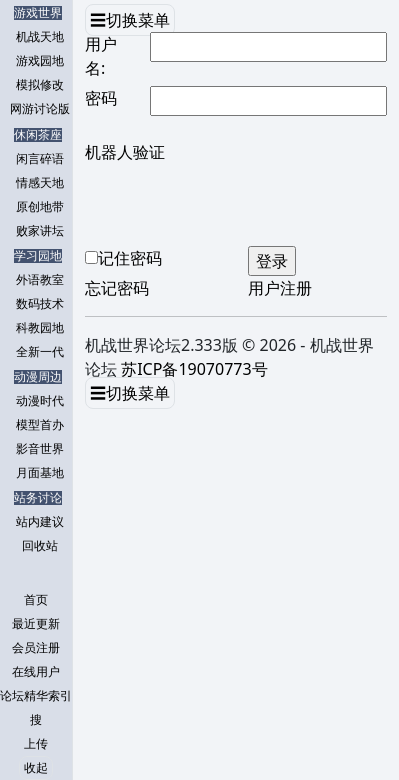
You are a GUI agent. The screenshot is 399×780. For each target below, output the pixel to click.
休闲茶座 (38, 135)
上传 (36, 744)
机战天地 (40, 37)
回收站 (40, 546)
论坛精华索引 (36, 696)
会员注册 (36, 648)
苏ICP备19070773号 (194, 369)
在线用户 (36, 672)
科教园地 (40, 328)
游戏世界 (38, 13)
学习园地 (38, 256)
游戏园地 (40, 61)
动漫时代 (40, 401)
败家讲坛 (40, 231)
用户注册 (280, 288)
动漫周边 (38, 377)
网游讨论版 (40, 109)
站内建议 (40, 522)
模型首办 (40, 425)
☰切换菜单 (130, 20)
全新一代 (40, 352)
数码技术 (40, 304)
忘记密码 (117, 288)
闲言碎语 (40, 159)
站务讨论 (38, 498)
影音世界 (40, 449)
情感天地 (40, 183)
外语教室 (40, 280)
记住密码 (130, 258)
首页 (36, 600)
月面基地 (40, 473)
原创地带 (40, 207)
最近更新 (36, 624)
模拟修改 (40, 85)
